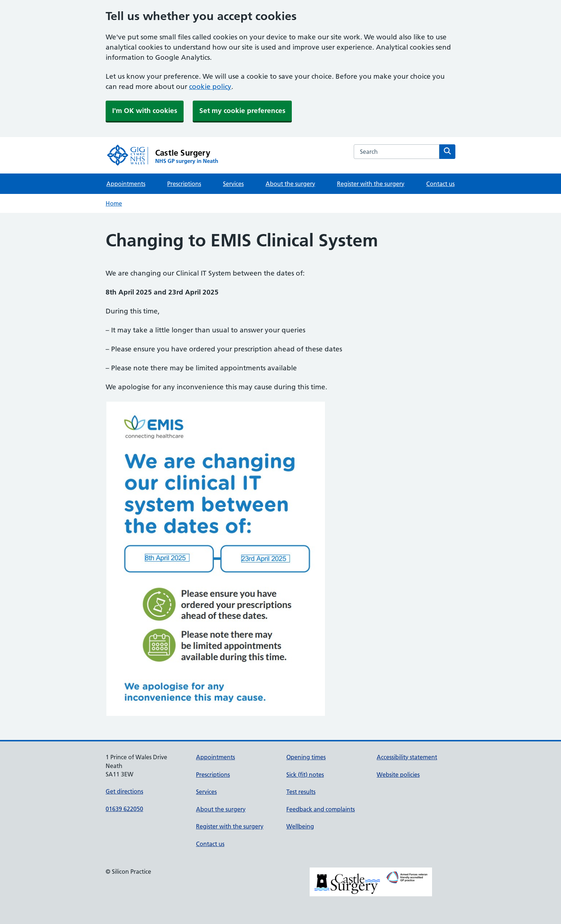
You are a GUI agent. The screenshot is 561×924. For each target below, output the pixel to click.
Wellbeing (300, 826)
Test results (301, 792)
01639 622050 (124, 809)
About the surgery (290, 184)
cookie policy (210, 87)
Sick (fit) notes (305, 775)
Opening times (306, 757)
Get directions (124, 791)
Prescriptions (184, 184)
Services (233, 184)
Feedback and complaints (321, 809)
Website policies (398, 775)
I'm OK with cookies (145, 111)
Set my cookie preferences (242, 111)
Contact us (440, 184)
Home (114, 203)
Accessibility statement (407, 757)
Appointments (126, 184)
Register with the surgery (371, 184)
